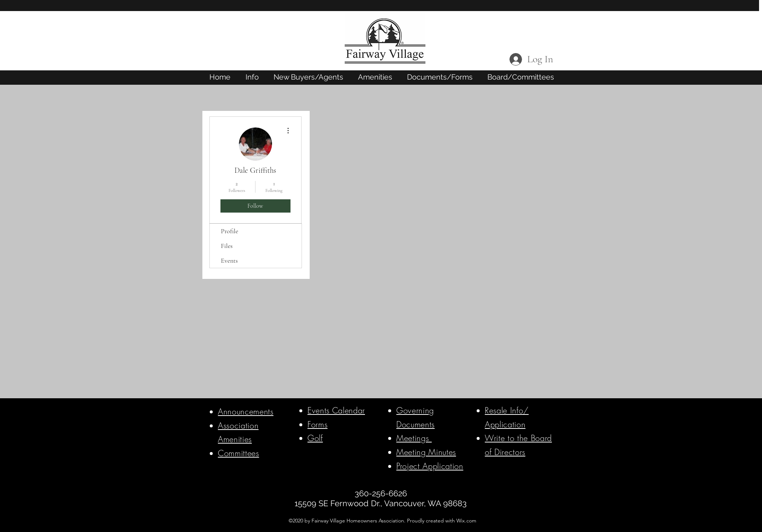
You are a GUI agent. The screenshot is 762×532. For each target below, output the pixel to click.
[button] (252, 77)
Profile (229, 231)
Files (227, 246)
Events (229, 260)
